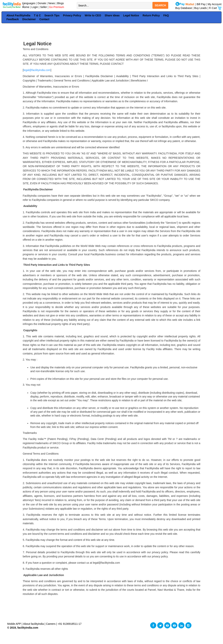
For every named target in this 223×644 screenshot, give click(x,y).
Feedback (13, 19)
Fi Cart (215, 8)
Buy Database (184, 8)
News (52, 3)
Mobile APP (14, 624)
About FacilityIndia (18, 15)
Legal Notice (131, 15)
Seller (44, 7)
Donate (42, 3)
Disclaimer (29, 19)
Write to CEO (93, 15)
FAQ (166, 15)
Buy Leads (200, 8)
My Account (215, 4)
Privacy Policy (72, 15)
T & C (37, 15)
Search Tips (52, 15)
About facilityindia (34, 624)
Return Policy (151, 15)
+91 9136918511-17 (70, 624)
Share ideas (112, 15)
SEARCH (160, 5)
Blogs (60, 3)
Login (35, 7)
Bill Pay (202, 4)
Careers (51, 624)
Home (25, 7)
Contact (44, 19)
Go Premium (57, 7)
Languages (28, 3)
